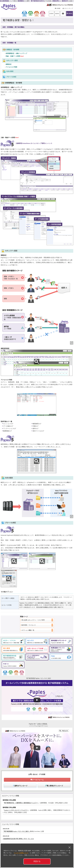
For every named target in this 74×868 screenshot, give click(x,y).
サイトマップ (69, 8)
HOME (58, 8)
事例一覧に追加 (29, 839)
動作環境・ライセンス (29, 625)
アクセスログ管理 (11, 67)
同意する (37, 861)
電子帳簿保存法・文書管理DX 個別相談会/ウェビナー (21, 803)
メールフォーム (38, 780)
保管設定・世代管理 (13, 50)
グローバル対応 (11, 77)
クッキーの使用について (21, 853)
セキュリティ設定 (12, 60)
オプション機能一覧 (28, 630)
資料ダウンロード (20, 786)
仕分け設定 (10, 71)
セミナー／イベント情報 (11, 796)
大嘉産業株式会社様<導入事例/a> (13, 839)
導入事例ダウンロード (54, 786)
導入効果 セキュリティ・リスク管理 (33, 620)
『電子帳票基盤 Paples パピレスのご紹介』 (16, 831)
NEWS (57, 14)
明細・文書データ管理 (15, 56)
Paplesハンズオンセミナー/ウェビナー (16, 810)
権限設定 (9, 64)
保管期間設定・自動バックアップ (16, 53)
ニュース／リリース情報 (11, 824)
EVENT (52, 14)
